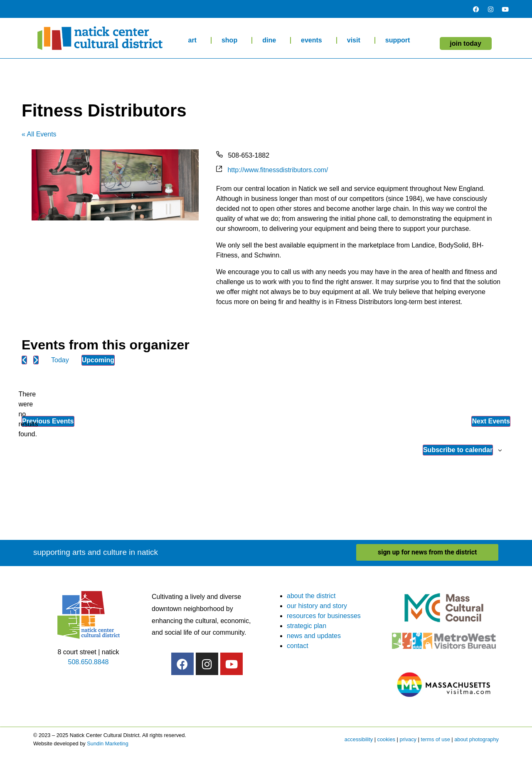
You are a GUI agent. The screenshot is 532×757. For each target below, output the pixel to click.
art (194, 40)
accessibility (359, 739)
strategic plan (307, 626)
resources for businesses (324, 616)
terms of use (435, 739)
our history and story (317, 606)
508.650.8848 (89, 662)
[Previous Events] (24, 360)
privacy (408, 739)
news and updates (314, 636)
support (400, 40)
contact (298, 646)
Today (60, 360)
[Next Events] (36, 360)
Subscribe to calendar (458, 450)
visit (356, 40)
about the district (311, 596)
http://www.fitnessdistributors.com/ (278, 170)
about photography (477, 739)
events (314, 40)
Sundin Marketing (108, 743)
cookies (386, 739)
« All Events (39, 134)
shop (232, 40)
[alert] (28, 414)
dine (271, 40)
